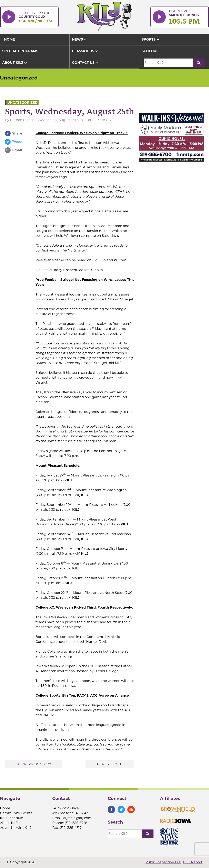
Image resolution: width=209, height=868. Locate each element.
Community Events (16, 813)
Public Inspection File (163, 862)
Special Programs (20, 51)
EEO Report (193, 862)
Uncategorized (19, 78)
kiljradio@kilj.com (77, 818)
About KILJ (15, 63)
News (80, 40)
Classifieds (86, 51)
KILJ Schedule (12, 818)
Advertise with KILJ (16, 828)
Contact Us (86, 63)
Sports (151, 40)
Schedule (151, 51)
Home (5, 808)
